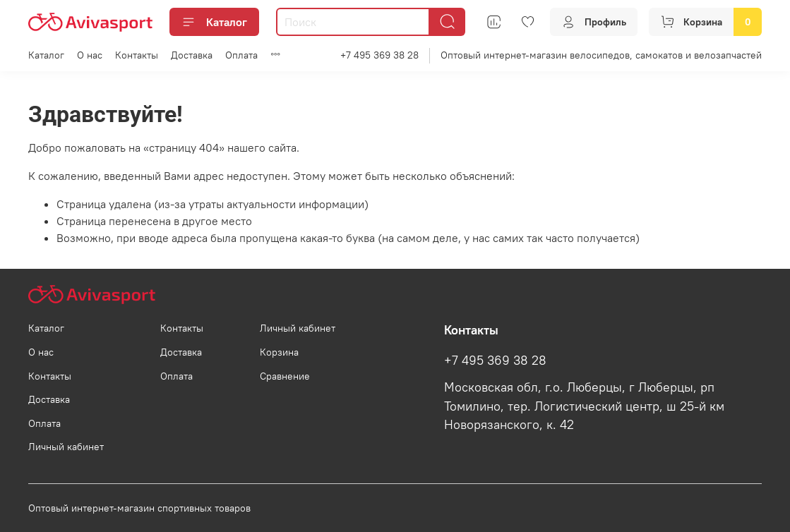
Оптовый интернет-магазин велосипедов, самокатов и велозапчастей (601, 55)
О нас (90, 55)
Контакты (137, 55)
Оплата (241, 55)
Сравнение (285, 376)
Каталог (214, 22)
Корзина (279, 352)
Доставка (192, 55)
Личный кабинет (66, 447)
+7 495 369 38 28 (379, 55)
